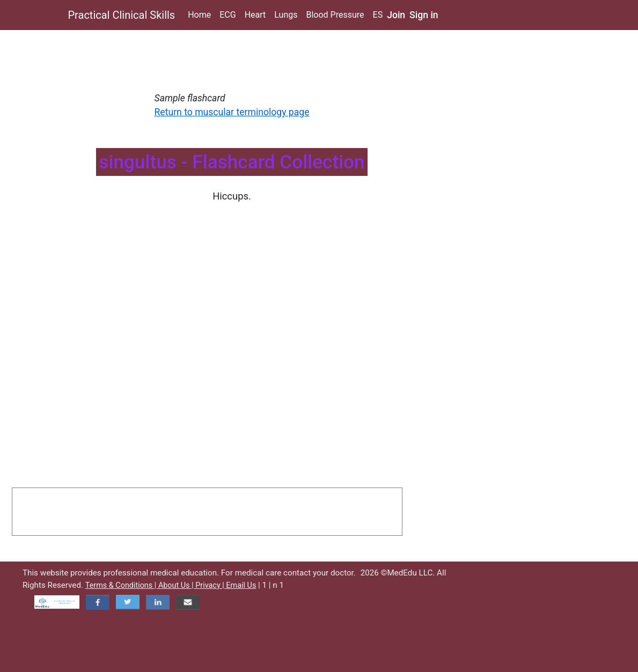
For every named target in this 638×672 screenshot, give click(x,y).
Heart (255, 15)
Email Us (241, 585)
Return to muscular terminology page (232, 112)
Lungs (286, 15)
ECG (228, 15)
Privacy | (211, 585)
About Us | (177, 585)
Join (396, 15)
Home (199, 15)
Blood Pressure (335, 15)
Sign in (424, 15)
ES (378, 15)
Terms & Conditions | (122, 585)
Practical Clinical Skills (122, 15)
